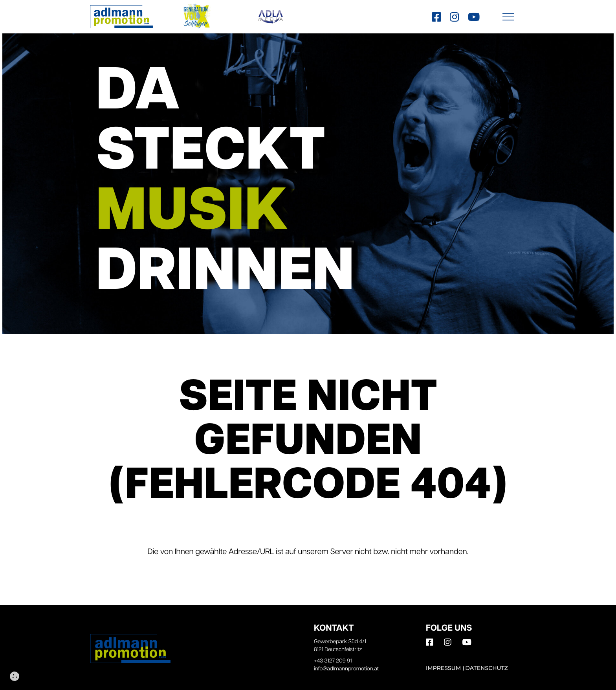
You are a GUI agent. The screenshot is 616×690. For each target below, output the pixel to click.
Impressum (443, 668)
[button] (508, 17)
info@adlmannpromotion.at (346, 669)
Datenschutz (487, 668)
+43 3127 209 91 (333, 661)
